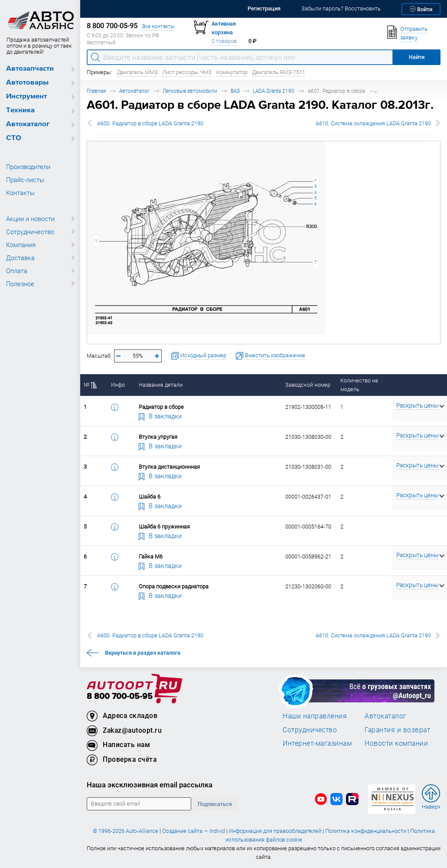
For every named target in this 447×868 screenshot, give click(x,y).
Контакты (20, 193)
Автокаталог (28, 124)
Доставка (20, 258)
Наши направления (315, 716)
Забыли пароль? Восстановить (341, 8)
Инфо (118, 385)
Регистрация (264, 8)
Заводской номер (308, 385)
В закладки (160, 416)
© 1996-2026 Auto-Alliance (126, 831)
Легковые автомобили (190, 91)
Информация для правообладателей (275, 831)
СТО (14, 138)
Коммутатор (232, 72)
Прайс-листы (25, 179)
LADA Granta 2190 (274, 91)
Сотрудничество (30, 232)
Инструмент (26, 96)
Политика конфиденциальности (366, 831)
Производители (28, 166)
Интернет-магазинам (317, 743)
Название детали (161, 385)
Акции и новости (30, 219)
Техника (20, 110)
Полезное (20, 284)
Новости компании (396, 743)
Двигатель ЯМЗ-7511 (279, 72)
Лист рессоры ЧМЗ (187, 72)
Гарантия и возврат (397, 730)
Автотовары (27, 83)
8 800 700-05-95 (120, 697)
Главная (96, 91)
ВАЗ (235, 91)
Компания (21, 245)
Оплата (17, 271)
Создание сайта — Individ (194, 831)
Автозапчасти (30, 69)
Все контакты (158, 26)
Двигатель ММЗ (137, 72)
